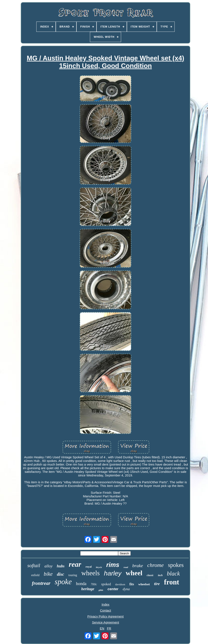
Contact (105, 610)
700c (94, 584)
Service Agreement (106, 622)
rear (75, 564)
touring (73, 575)
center (113, 589)
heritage (88, 589)
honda (81, 584)
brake (138, 566)
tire (157, 584)
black (173, 573)
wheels (91, 573)
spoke (63, 582)
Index (106, 604)
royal (89, 567)
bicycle (99, 567)
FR (109, 628)
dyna (126, 589)
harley (113, 573)
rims (113, 565)
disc (60, 574)
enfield (35, 575)
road (126, 567)
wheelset (144, 584)
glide (101, 590)
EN (102, 628)
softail (34, 565)
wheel (134, 573)
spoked (106, 584)
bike (48, 574)
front (172, 582)
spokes (176, 565)
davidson (120, 584)
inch (160, 575)
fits (132, 584)
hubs (61, 566)
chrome (156, 565)
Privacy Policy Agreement (105, 616)
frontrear (41, 583)
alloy (48, 566)
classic (150, 575)
